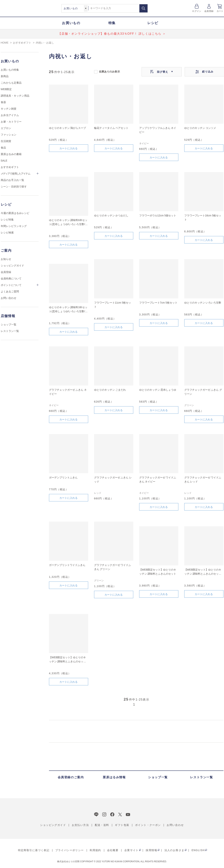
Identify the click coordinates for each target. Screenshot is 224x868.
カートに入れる (68, 148)
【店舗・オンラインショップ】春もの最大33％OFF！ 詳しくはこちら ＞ (112, 34)
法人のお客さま (174, 850)
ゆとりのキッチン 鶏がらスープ (68, 128)
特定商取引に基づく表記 (34, 850)
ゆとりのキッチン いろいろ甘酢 (203, 303)
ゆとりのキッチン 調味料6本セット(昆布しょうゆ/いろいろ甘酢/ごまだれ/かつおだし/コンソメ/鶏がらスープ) (68, 222)
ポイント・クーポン (148, 825)
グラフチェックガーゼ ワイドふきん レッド (203, 480)
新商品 (5, 76)
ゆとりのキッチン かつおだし (111, 215)
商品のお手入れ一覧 (12, 180)
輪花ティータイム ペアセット (111, 128)
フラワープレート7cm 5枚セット (158, 303)
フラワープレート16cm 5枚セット (203, 218)
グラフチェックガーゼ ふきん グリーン (203, 392)
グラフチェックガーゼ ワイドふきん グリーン (113, 567)
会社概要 (113, 850)
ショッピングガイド (12, 266)
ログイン (197, 11)
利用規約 (95, 850)
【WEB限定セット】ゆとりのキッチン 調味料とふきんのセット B (203, 572)
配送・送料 (102, 825)
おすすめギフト (10, 167)
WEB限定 (6, 89)
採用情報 (151, 850)
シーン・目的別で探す (14, 187)
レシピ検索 (7, 233)
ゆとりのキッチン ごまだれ (110, 390)
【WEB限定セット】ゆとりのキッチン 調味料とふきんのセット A (68, 660)
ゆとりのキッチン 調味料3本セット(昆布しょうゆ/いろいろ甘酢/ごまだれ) (68, 310)
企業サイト (131, 850)
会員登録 (209, 11)
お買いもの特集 (10, 70)
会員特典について (11, 279)
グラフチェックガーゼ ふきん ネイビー (68, 392)
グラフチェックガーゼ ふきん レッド (113, 480)
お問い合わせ (9, 298)
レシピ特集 (7, 220)
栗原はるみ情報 (114, 777)
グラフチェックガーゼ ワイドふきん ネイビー (158, 480)
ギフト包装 (122, 825)
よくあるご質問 (10, 291)
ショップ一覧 (9, 325)
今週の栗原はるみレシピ (15, 213)
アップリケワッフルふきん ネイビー (158, 130)
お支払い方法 (80, 825)
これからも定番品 (11, 83)
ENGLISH (198, 850)
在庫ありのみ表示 (109, 71)
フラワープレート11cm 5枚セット (113, 305)
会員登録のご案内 (71, 777)
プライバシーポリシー (70, 850)
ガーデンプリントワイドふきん (67, 565)
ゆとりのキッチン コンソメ (200, 128)
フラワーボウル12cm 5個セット (158, 215)
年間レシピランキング (14, 226)
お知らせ (6, 259)
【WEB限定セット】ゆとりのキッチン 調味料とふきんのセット (158, 572)
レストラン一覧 (10, 331)
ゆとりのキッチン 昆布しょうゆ (158, 390)
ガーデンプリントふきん (63, 477)
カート (220, 11)
